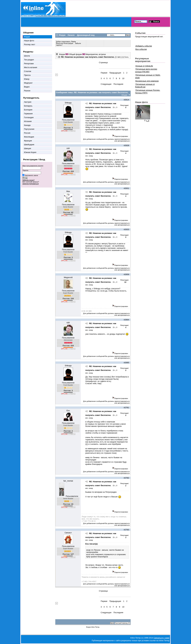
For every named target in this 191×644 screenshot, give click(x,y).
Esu (68, 411)
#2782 (126, 478)
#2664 (126, 320)
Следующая (106, 84)
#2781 (126, 408)
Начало (71, 35)
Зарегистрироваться (31, 184)
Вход (58, 43)
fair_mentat (68, 481)
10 (123, 78)
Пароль (25, 170)
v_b (148, 121)
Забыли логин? (28, 180)
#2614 (126, 100)
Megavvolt (68, 277)
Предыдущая (115, 73)
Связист (68, 533)
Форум (62, 54)
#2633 (126, 229)
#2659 (126, 274)
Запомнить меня (31, 175)
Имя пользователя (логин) (33, 166)
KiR (68, 148)
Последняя (118, 84)
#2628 (126, 145)
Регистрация (68, 43)
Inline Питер (95, 627)
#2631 (126, 188)
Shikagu (68, 103)
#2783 (126, 530)
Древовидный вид (86, 35)
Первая (104, 73)
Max (68, 191)
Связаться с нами (162, 638)
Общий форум (75, 54)
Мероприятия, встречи (96, 54)
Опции (124, 95)
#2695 (126, 363)
